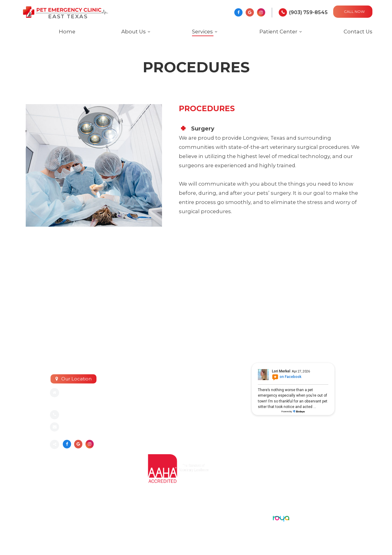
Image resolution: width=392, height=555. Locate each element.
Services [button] (202, 32)
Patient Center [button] (278, 32)
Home (67, 32)
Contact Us (358, 32)
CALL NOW (354, 11)
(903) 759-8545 (308, 12)
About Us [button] (134, 32)
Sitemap (59, 517)
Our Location (76, 379)
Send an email (79, 427)
